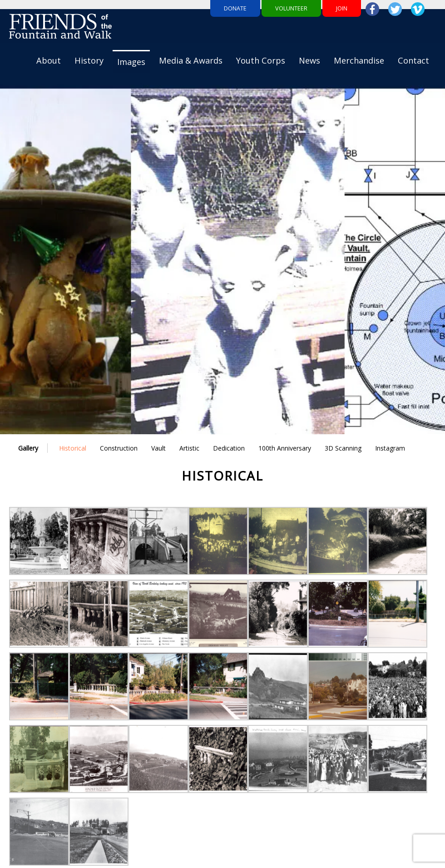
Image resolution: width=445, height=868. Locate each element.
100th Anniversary (285, 448)
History (89, 60)
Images (131, 62)
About (49, 60)
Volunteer (291, 8)
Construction (119, 448)
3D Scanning (343, 448)
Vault (158, 448)
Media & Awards (191, 60)
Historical (73, 448)
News (309, 60)
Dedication (229, 448)
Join (342, 8)
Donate (235, 8)
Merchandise (359, 60)
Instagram (390, 448)
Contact (413, 60)
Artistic (189, 448)
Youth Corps (261, 60)
